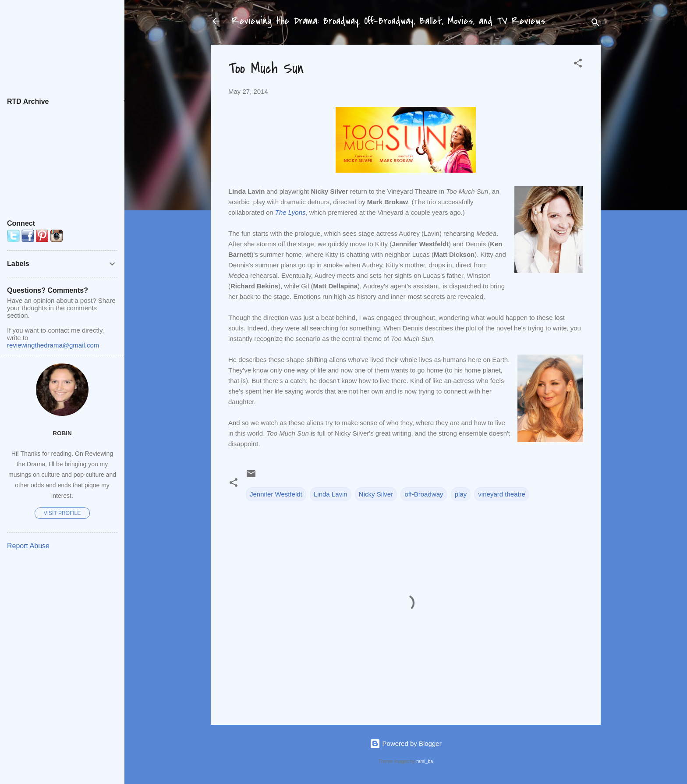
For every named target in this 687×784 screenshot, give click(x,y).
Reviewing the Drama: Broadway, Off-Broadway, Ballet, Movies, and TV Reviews (389, 21)
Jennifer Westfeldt (276, 494)
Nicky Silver (376, 494)
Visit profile (62, 513)
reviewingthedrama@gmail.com (53, 345)
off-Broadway (424, 494)
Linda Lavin (331, 494)
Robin (62, 433)
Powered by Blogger (405, 743)
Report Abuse (28, 546)
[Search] (595, 24)
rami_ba (425, 761)
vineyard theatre (502, 494)
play (461, 494)
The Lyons (290, 212)
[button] (578, 65)
